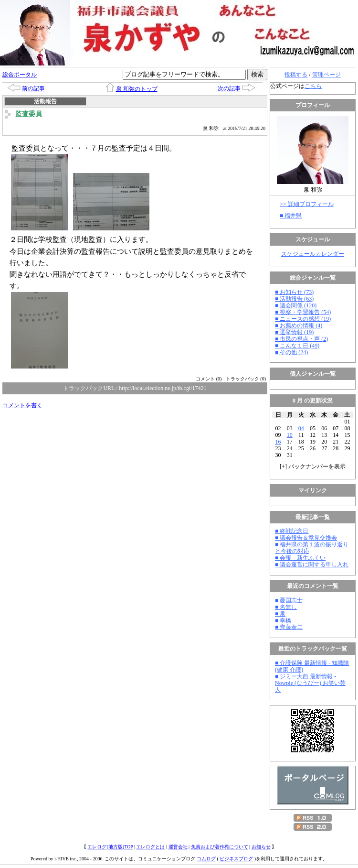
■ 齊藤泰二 (289, 627)
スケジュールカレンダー (313, 254)
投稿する (296, 75)
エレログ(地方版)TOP (110, 847)
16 (278, 442)
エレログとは (150, 847)
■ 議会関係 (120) (296, 305)
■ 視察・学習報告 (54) (303, 312)
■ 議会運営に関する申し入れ (312, 564)
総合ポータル (20, 75)
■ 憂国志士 (289, 600)
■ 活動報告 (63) (294, 299)
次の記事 (229, 88)
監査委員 (29, 114)
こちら (313, 86)
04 (301, 428)
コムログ (206, 859)
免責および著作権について (220, 847)
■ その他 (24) (291, 352)
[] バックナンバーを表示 (313, 467)
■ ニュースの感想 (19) (303, 319)
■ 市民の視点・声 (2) (301, 339)
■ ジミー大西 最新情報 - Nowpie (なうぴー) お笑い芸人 (310, 683)
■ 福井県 (291, 216)
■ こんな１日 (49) (297, 346)
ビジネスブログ (236, 859)
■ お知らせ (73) (294, 292)
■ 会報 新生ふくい (300, 558)
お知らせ (261, 847)
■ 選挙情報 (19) (294, 332)
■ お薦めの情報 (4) (299, 325)
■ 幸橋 (283, 620)
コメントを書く (22, 405)
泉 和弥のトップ (137, 89)
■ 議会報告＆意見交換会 (306, 538)
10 (290, 435)
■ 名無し (286, 607)
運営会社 (178, 847)
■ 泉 (280, 614)
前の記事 (33, 88)
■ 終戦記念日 (292, 531)
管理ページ (326, 75)
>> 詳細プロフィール (307, 204)
